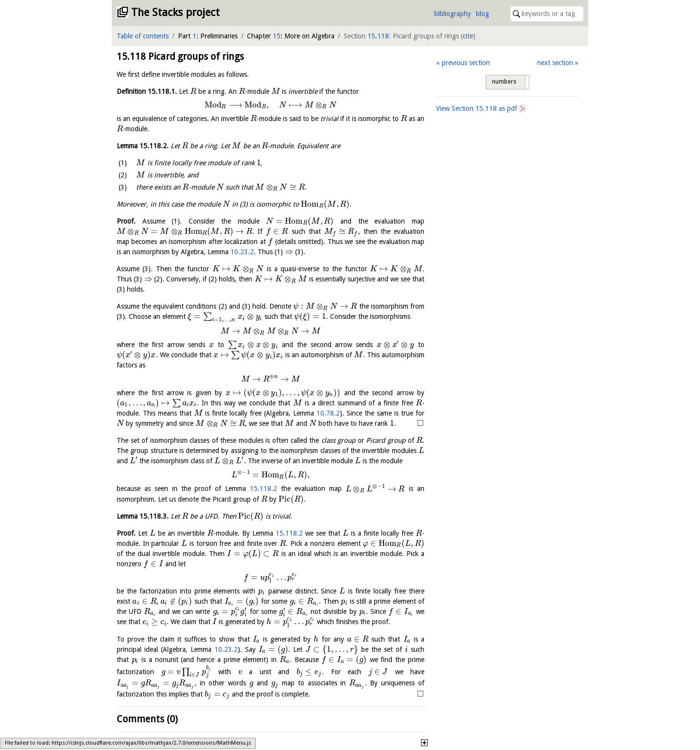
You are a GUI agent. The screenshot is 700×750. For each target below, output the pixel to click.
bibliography (453, 14)
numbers (504, 82)
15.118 (378, 36)
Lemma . (143, 146)
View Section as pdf (477, 108)
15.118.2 (263, 489)
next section (555, 63)
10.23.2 (242, 252)
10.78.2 (328, 413)
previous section (466, 63)
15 (277, 36)
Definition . (147, 91)
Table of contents (143, 36)
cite (468, 36)
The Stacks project (175, 12)
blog (482, 14)
